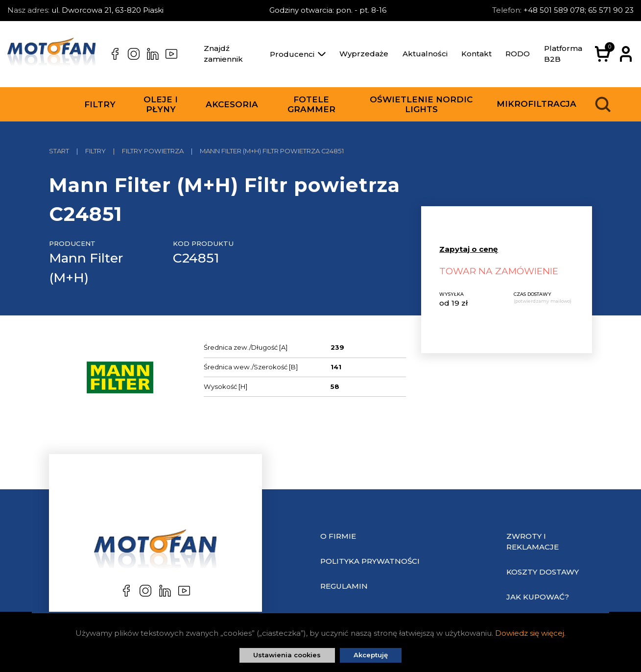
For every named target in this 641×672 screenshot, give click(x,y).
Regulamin (344, 586)
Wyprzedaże (364, 54)
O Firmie (338, 536)
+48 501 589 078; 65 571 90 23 (579, 10)
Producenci (298, 54)
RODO (518, 54)
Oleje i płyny (161, 104)
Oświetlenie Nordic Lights (421, 104)
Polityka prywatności (370, 561)
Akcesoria (232, 104)
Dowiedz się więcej (530, 633)
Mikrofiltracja (536, 104)
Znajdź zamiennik (223, 54)
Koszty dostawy (543, 572)
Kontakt (476, 54)
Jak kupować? (538, 597)
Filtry (100, 104)
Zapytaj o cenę (469, 249)
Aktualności (425, 54)
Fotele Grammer (311, 104)
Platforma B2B (563, 54)
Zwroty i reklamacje (533, 542)
